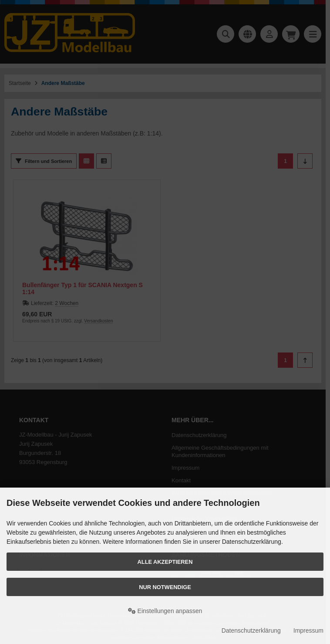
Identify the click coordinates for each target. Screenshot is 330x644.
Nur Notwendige (165, 587)
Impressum (308, 630)
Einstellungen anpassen (165, 611)
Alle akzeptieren (165, 562)
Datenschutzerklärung (251, 630)
